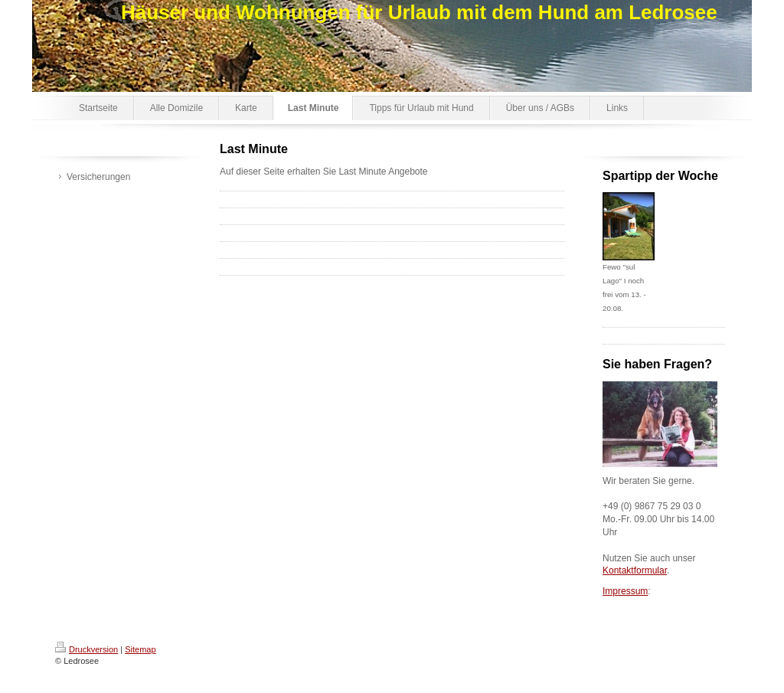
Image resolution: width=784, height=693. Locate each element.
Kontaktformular (635, 570)
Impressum (625, 591)
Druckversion (87, 649)
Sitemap (140, 649)
